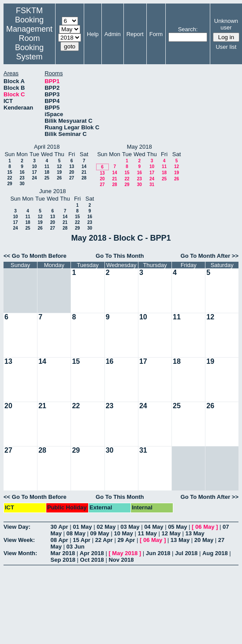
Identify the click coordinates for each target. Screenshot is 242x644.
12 (59, 166)
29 (9, 184)
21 (84, 172)
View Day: (17, 527)
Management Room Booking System (29, 43)
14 (84, 166)
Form (156, 34)
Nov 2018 (121, 560)
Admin (113, 34)
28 (84, 178)
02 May (106, 527)
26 (59, 178)
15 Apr (82, 540)
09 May (99, 533)
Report (135, 34)
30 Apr (60, 527)
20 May (204, 540)
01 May (82, 527)
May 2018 (125, 553)
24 (34, 178)
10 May (123, 533)
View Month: (20, 553)
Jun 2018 (158, 553)
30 (22, 184)
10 (34, 166)
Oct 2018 (92, 560)
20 (72, 172)
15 (9, 172)
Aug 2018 (215, 553)
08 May (76, 533)
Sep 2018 (63, 560)
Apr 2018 (92, 553)
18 (47, 172)
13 (72, 166)
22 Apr (104, 540)
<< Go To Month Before (35, 256)
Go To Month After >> (210, 256)
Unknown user (226, 24)
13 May (195, 533)
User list (226, 47)
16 (22, 172)
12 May (171, 533)
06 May (205, 527)
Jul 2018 (186, 553)
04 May (154, 527)
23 (22, 178)
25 (47, 178)
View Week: (19, 540)
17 (34, 172)
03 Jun (76, 547)
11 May (147, 533)
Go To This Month (120, 256)
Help (93, 34)
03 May (130, 527)
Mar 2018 (63, 553)
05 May (177, 527)
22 (9, 178)
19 (59, 172)
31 (152, 185)
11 (47, 166)
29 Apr (126, 540)
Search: (188, 29)
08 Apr (60, 540)
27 (72, 178)
